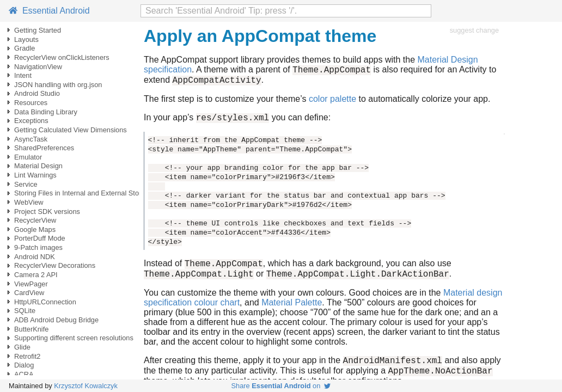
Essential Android (49, 11)
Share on (281, 386)
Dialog (24, 365)
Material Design (38, 166)
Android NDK (35, 257)
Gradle (25, 48)
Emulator (28, 157)
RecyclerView (35, 220)
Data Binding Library (46, 112)
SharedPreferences (44, 148)
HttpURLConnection (45, 302)
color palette (332, 102)
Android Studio (37, 93)
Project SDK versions (47, 212)
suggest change (474, 30)
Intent (23, 75)
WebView (29, 202)
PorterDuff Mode (40, 238)
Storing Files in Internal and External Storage (84, 193)
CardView (29, 293)
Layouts (26, 39)
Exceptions (31, 121)
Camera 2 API (36, 275)
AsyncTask (31, 139)
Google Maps (35, 229)
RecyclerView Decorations (55, 265)
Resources (31, 103)
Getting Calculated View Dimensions (71, 130)
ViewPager (31, 284)
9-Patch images (38, 247)
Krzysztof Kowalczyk (86, 386)
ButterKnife (31, 329)
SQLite (25, 311)
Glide (22, 347)
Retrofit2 (27, 356)
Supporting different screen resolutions (74, 338)
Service (26, 184)
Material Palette (292, 311)
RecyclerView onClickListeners (62, 57)
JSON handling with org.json (58, 85)
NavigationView (38, 67)
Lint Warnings (35, 175)
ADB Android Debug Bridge (56, 320)
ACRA (24, 374)
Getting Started (38, 30)
